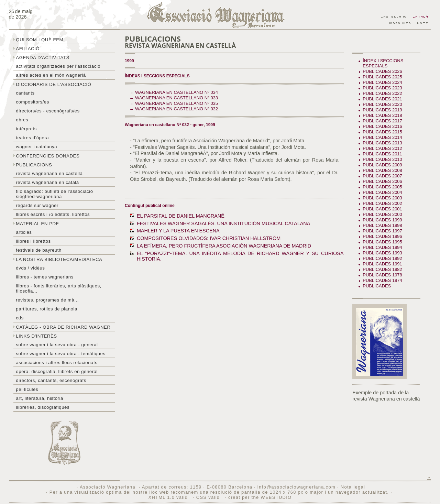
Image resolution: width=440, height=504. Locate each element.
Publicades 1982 (382, 269)
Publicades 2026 (382, 71)
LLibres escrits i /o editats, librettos (53, 214)
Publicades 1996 (382, 236)
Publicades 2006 (382, 181)
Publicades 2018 (382, 115)
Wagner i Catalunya (36, 147)
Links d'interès (36, 336)
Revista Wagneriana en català (47, 182)
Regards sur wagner (37, 205)
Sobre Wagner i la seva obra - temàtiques (60, 354)
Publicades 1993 (382, 253)
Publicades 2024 (382, 82)
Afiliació (28, 49)
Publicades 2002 (382, 203)
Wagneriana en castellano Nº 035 (177, 103)
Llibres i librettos (33, 241)
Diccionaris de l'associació (53, 84)
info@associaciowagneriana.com (296, 487)
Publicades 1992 (382, 258)
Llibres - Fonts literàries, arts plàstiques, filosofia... (58, 288)
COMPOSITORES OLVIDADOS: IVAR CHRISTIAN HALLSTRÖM (209, 238)
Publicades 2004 (382, 192)
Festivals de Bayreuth (39, 250)
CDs (20, 318)
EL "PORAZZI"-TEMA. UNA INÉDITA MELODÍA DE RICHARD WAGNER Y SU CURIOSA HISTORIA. (240, 256)
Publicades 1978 (382, 275)
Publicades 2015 (382, 132)
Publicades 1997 (382, 231)
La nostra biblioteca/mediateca (59, 259)
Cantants (25, 93)
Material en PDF (37, 224)
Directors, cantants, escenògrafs (51, 380)
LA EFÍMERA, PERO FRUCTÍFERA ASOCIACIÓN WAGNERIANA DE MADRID (224, 246)
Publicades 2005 (382, 187)
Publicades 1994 (382, 247)
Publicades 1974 (382, 280)
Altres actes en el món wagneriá (51, 75)
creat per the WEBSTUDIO (260, 497)
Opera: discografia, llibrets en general (57, 371)
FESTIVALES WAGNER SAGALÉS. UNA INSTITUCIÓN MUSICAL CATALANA (223, 223)
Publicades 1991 (382, 264)
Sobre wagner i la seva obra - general (57, 345)
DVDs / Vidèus (30, 268)
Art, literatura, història (40, 398)
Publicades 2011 (382, 154)
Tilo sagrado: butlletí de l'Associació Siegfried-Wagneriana (54, 194)
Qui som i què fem (40, 40)
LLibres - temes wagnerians (45, 277)
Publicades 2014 (382, 137)
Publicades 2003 (382, 198)
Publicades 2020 (382, 104)
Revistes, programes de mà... (47, 300)
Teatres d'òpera (32, 138)
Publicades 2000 (382, 214)
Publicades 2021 (382, 99)
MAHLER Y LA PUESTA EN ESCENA (178, 231)
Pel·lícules (27, 389)
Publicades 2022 (382, 93)
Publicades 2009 (382, 165)
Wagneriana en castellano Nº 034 (177, 92)
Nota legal (353, 487)
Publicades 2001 (382, 209)
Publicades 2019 (382, 110)
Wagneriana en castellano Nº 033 (177, 98)
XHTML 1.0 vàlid (169, 497)
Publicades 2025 (382, 77)
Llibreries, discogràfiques (43, 407)
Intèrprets (26, 129)
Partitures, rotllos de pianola (46, 309)
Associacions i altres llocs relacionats (57, 363)
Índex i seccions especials (383, 63)
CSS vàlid (209, 497)
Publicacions (34, 165)
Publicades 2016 (382, 126)
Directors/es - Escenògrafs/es (48, 111)
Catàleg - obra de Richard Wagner (63, 327)
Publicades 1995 (382, 242)
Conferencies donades (48, 156)
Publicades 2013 (382, 143)
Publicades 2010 (382, 159)
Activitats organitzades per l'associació (58, 66)
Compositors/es (32, 102)
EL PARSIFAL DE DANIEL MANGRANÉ (181, 216)
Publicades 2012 (382, 148)
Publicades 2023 (382, 88)
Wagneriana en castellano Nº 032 (177, 109)
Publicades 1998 (382, 225)
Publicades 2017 (382, 121)
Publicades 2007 (382, 176)
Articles (24, 232)
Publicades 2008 (382, 170)
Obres (22, 120)
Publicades (377, 286)
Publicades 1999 (382, 220)
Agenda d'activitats (43, 58)
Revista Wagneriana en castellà (49, 173)
